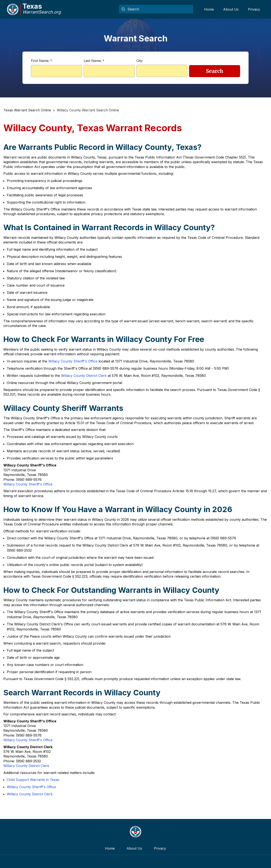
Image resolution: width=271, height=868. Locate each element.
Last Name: (94, 61)
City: (140, 61)
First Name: (41, 61)
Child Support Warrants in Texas (33, 780)
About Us (231, 9)
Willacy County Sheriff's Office (73, 361)
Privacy (254, 9)
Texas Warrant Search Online (27, 110)
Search (215, 71)
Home (209, 9)
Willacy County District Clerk (84, 376)
